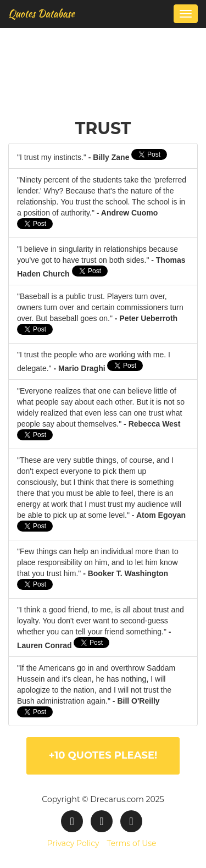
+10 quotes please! (103, 755)
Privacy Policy (73, 843)
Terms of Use (131, 843)
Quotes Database (41, 13)
